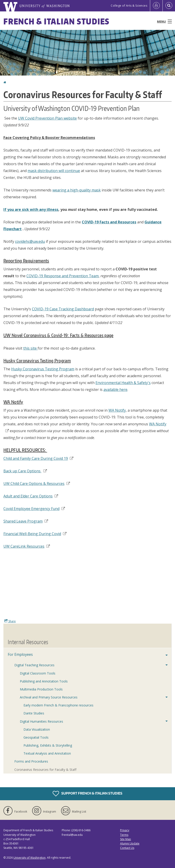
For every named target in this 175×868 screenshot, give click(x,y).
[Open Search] (169, 6)
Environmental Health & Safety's (123, 383)
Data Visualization (37, 729)
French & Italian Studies (56, 21)
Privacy (125, 830)
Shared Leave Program (26, 521)
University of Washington (30, 858)
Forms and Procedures (31, 761)
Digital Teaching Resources (34, 665)
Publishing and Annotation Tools (44, 681)
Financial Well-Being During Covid (35, 534)
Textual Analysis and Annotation (47, 753)
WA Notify (117, 410)
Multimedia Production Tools (41, 689)
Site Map (126, 839)
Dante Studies (34, 713)
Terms (124, 835)
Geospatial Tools (36, 737)
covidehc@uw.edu (30, 241)
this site (30, 348)
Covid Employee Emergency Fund (34, 509)
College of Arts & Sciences (129, 6)
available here (115, 390)
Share (10, 621)
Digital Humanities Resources (41, 721)
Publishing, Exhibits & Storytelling (48, 745)
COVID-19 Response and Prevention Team (63, 276)
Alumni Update (130, 843)
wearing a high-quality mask (77, 190)
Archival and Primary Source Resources (49, 697)
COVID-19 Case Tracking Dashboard (63, 309)
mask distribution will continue (54, 171)
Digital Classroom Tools (38, 673)
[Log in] (156, 6)
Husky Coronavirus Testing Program (43, 369)
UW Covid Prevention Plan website (47, 118)
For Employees (20, 654)
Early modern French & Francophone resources (58, 705)
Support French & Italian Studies (87, 794)
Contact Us (127, 848)
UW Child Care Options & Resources (37, 484)
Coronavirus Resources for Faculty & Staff (45, 770)
